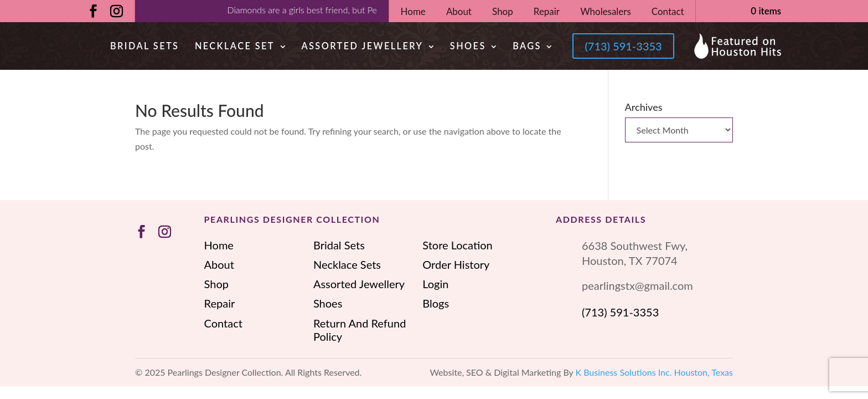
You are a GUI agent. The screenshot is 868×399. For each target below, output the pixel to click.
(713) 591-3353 (623, 46)
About (459, 11)
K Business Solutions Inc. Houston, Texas (655, 372)
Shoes (468, 46)
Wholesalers (606, 11)
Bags (527, 46)
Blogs (436, 303)
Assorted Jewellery (362, 46)
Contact (668, 11)
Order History (456, 264)
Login (435, 284)
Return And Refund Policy (360, 330)
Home (413, 11)
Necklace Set (235, 46)
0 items (766, 11)
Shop (503, 11)
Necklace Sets (347, 264)
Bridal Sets (144, 46)
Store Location (457, 245)
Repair (547, 11)
